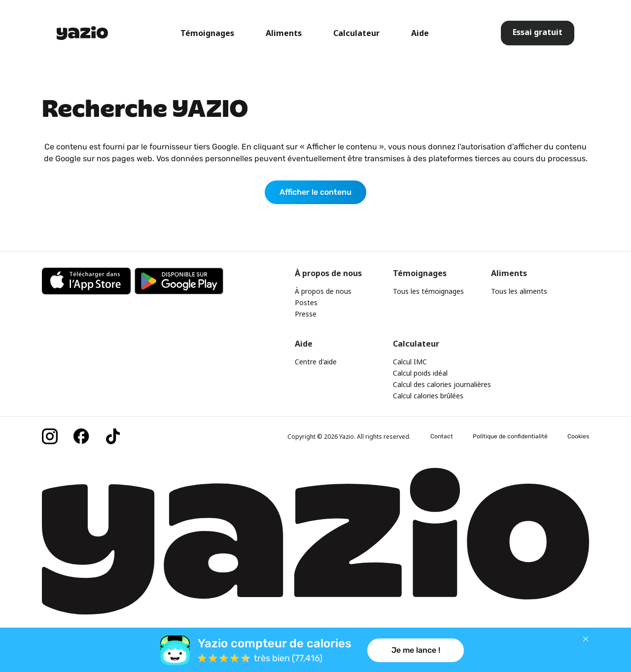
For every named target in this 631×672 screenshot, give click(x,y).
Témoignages (207, 33)
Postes (306, 302)
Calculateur (356, 33)
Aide (420, 33)
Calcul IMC (410, 362)
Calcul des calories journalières (442, 384)
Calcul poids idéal (420, 373)
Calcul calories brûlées (428, 396)
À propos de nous (323, 291)
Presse (306, 314)
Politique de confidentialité (510, 436)
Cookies (578, 436)
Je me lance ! (416, 650)
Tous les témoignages (428, 291)
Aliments (284, 33)
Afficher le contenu (315, 192)
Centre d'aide (316, 362)
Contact (442, 436)
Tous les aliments (519, 291)
